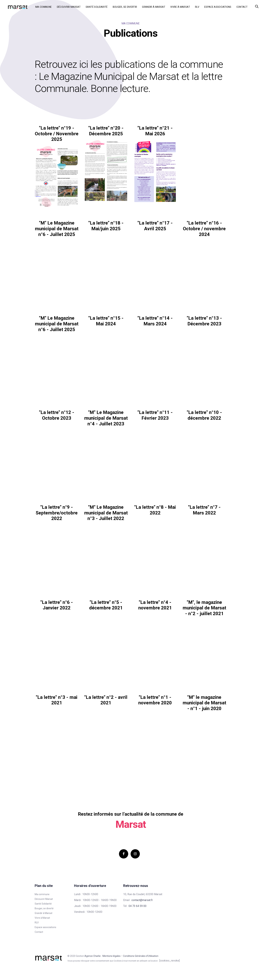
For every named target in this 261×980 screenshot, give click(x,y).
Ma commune (42, 894)
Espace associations (45, 927)
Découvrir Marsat (44, 899)
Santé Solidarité (43, 904)
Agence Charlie (93, 956)
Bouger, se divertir (44, 908)
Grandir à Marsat (43, 913)
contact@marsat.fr (142, 900)
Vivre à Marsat (42, 918)
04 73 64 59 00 (137, 906)
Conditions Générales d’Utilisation (141, 956)
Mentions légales (111, 956)
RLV (37, 923)
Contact (39, 932)
